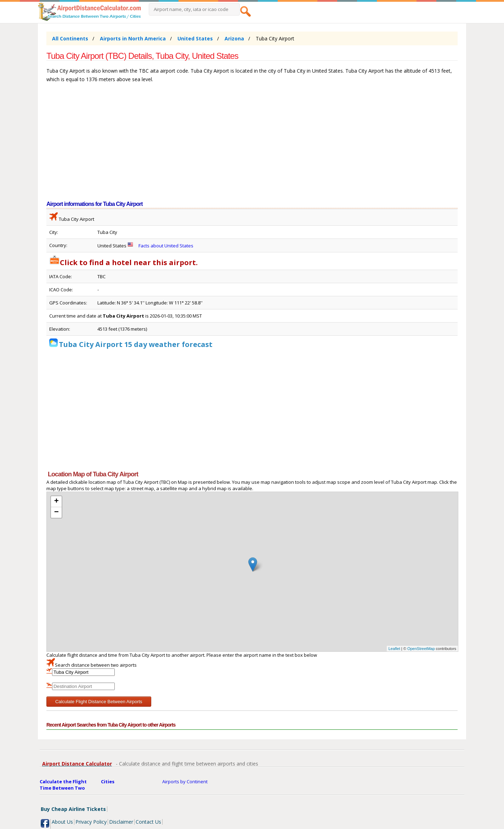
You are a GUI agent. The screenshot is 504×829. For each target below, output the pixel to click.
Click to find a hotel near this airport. (123, 262)
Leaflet (394, 649)
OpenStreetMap (421, 649)
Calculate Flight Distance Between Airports (99, 702)
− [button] (56, 512)
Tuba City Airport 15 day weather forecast (136, 344)
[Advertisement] (252, 145)
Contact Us (148, 822)
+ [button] (56, 502)
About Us (62, 822)
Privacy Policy (91, 822)
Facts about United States (166, 246)
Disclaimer (121, 822)
